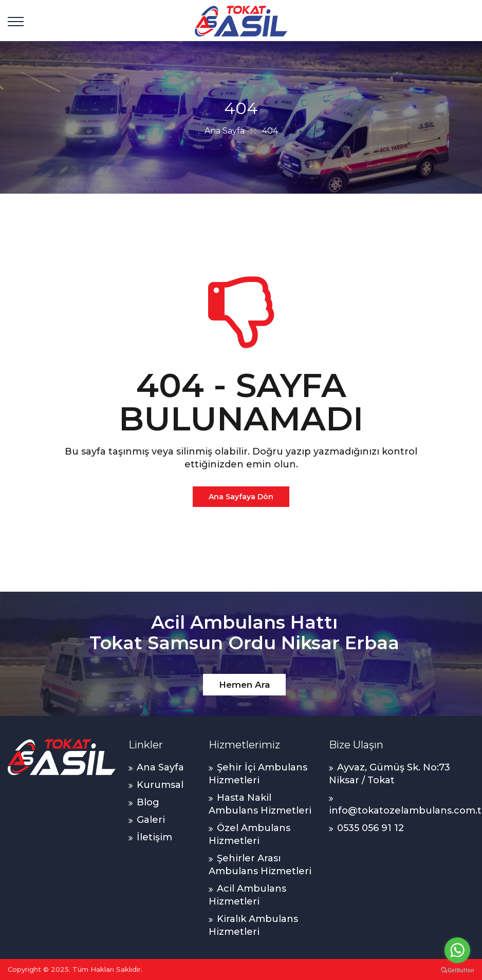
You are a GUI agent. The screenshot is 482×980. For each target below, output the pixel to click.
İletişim (154, 837)
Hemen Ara (244, 685)
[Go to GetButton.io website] (457, 970)
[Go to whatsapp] (457, 950)
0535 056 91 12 (370, 828)
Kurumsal (160, 785)
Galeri (151, 820)
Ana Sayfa (225, 131)
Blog (148, 802)
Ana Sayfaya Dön (241, 497)
